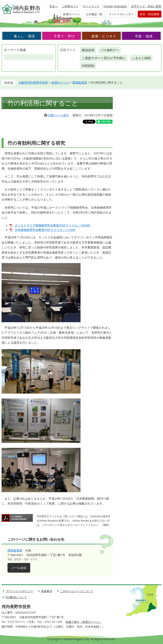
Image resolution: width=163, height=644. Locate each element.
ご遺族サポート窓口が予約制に (104, 58)
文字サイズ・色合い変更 (146, 6)
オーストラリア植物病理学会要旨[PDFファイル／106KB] (52, 225)
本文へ (54, 6)
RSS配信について (16, 597)
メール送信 (19, 568)
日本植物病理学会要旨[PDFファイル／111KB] (45, 230)
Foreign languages (115, 6)
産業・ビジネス (104, 36)
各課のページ (71, 14)
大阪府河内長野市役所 (33, 82)
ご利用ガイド (70, 6)
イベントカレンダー (121, 14)
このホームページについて (77, 591)
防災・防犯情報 (150, 14)
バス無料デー (110, 50)
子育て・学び (64, 36)
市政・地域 (144, 36)
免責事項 (47, 591)
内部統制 (88, 66)
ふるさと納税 (141, 58)
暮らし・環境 (24, 36)
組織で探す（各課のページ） (84, 622)
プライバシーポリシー (19, 591)
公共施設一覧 (94, 14)
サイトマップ (91, 6)
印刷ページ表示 (59, 115)
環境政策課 (80, 82)
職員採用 (88, 50)
